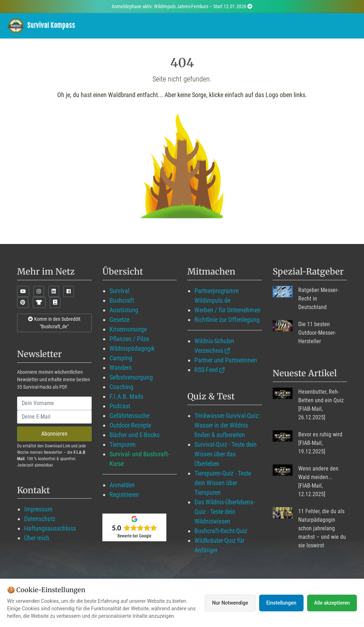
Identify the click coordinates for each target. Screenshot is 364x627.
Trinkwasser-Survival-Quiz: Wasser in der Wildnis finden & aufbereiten (227, 425)
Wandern (121, 368)
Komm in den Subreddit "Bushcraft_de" (54, 323)
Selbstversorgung (131, 377)
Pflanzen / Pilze (129, 339)
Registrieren (124, 495)
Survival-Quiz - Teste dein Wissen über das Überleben (226, 454)
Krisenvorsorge (128, 329)
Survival (119, 291)
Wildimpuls (111, 25)
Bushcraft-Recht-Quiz (221, 531)
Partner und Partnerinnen (226, 360)
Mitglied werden (163, 25)
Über (279, 25)
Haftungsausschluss (50, 528)
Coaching (121, 387)
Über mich (37, 538)
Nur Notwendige (230, 603)
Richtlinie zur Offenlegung (227, 320)
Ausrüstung (124, 310)
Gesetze (119, 320)
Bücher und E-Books (135, 435)
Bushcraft (122, 300)
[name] (54, 403)
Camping (121, 358)
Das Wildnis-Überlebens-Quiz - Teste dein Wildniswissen (224, 512)
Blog (208, 25)
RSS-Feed (206, 370)
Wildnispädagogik (132, 348)
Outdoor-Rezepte (130, 425)
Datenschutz (40, 519)
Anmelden (122, 485)
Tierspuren (123, 444)
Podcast (120, 406)
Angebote (245, 25)
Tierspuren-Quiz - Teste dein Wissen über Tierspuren (223, 483)
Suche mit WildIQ (325, 25)
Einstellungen (281, 603)
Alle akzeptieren (332, 603)
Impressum (38, 509)
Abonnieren (54, 434)
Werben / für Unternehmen (227, 310)
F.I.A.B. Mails (126, 396)
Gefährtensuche (129, 416)
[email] (54, 417)
